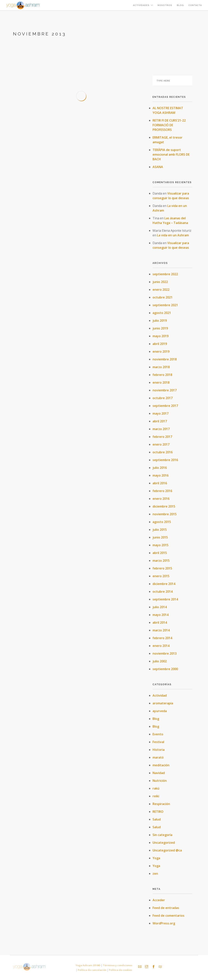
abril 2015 (160, 553)
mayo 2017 (161, 413)
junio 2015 (160, 537)
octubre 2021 (163, 297)
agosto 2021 (162, 313)
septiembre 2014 (165, 599)
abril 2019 (160, 344)
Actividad (160, 695)
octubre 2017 (163, 398)
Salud (157, 819)
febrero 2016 (162, 491)
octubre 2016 (163, 452)
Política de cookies (120, 970)
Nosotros (165, 5)
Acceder (159, 900)
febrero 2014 (162, 638)
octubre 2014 (163, 592)
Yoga (156, 858)
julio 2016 (160, 468)
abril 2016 (160, 483)
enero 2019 (161, 352)
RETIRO (158, 812)
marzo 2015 (161, 561)
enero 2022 (161, 290)
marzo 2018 (161, 367)
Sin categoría (162, 835)
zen (155, 874)
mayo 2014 (161, 615)
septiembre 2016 (165, 460)
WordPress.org (164, 923)
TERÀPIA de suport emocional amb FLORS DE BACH (171, 154)
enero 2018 (161, 382)
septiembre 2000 (165, 669)
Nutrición (160, 781)
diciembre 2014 (164, 584)
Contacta (195, 5)
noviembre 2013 (165, 653)
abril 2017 (160, 421)
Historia (159, 750)
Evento (158, 734)
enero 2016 (161, 499)
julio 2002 (160, 661)
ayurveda (160, 711)
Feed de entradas (166, 908)
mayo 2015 (161, 545)
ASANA (158, 167)
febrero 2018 (162, 375)
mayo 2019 (161, 336)
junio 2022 (160, 282)
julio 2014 (160, 607)
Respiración (161, 804)
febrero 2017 (162, 437)
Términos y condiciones (118, 965)
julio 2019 (160, 321)
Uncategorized (164, 843)
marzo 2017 (161, 429)
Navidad (159, 773)
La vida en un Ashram (173, 235)
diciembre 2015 (164, 506)
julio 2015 (160, 530)
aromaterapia (163, 703)
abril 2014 (160, 622)
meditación (161, 765)
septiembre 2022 (165, 274)
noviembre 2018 (165, 359)
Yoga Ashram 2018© (88, 965)
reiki (156, 796)
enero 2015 (161, 576)
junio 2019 (160, 328)
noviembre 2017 (165, 390)
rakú (156, 788)
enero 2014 (161, 646)
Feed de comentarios (168, 916)
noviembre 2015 (165, 514)
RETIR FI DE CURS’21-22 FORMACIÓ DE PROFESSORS (169, 125)
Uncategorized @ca (167, 850)
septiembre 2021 (165, 305)
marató (158, 757)
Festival (158, 742)
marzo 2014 (161, 630)
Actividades (141, 5)
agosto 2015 (162, 522)
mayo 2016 (161, 475)
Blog (180, 5)
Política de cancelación (92, 970)
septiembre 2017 (165, 406)
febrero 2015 (162, 568)
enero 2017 (161, 444)
